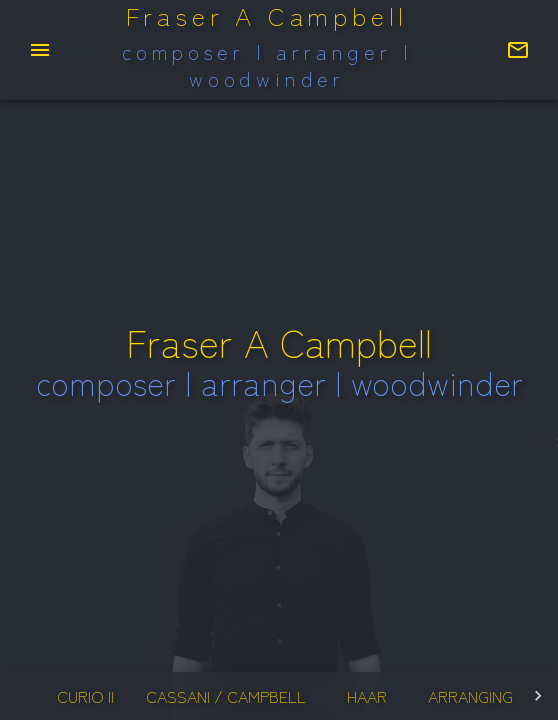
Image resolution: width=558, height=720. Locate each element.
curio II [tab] (85, 696)
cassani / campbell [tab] (226, 696)
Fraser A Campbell (267, 16)
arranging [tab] (470, 696)
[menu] (40, 50)
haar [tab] (367, 696)
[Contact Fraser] (518, 50)
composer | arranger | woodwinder (267, 66)
